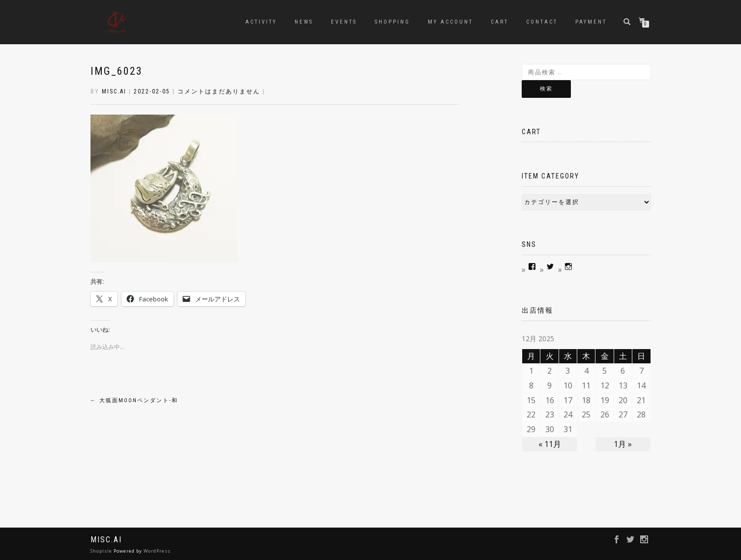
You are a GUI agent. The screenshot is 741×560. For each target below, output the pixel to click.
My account (450, 22)
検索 (546, 89)
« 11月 (550, 444)
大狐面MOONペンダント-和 (134, 400)
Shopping (392, 22)
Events (344, 22)
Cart (500, 22)
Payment (591, 22)
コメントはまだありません (219, 91)
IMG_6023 (117, 71)
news (304, 22)
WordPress (157, 551)
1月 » (623, 444)
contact (542, 22)
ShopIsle (102, 551)
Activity (261, 22)
